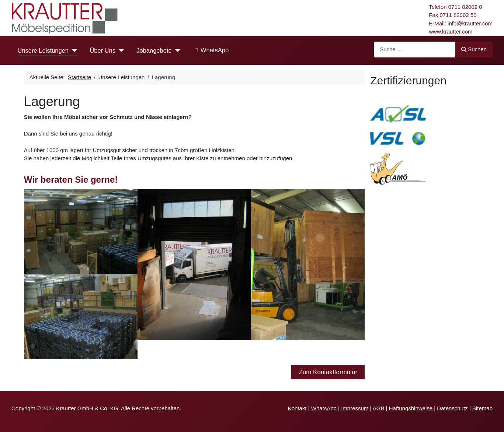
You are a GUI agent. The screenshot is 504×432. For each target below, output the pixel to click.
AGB (379, 408)
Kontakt (297, 408)
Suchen (474, 49)
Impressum (355, 408)
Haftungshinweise (411, 408)
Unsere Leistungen (43, 50)
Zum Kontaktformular (328, 372)
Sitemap (482, 408)
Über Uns (102, 50)
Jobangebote (154, 50)
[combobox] (415, 50)
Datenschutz (452, 408)
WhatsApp (211, 50)
